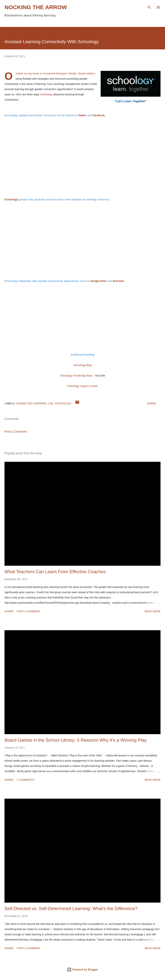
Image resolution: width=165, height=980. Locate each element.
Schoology (46, 94)
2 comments (26, 780)
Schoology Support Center (82, 386)
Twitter (82, 115)
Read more (153, 611)
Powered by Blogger (82, 969)
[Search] (149, 7)
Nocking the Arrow (36, 7)
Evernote (118, 281)
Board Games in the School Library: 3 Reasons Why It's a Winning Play (76, 740)
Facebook (98, 115)
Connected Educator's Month (59, 73)
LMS (51, 403)
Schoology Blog (82, 365)
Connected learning (31, 403)
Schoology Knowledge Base (76, 376)
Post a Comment (16, 432)
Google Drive (98, 281)
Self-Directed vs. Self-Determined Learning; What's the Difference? (71, 908)
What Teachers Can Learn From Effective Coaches (55, 572)
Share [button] (152, 403)
